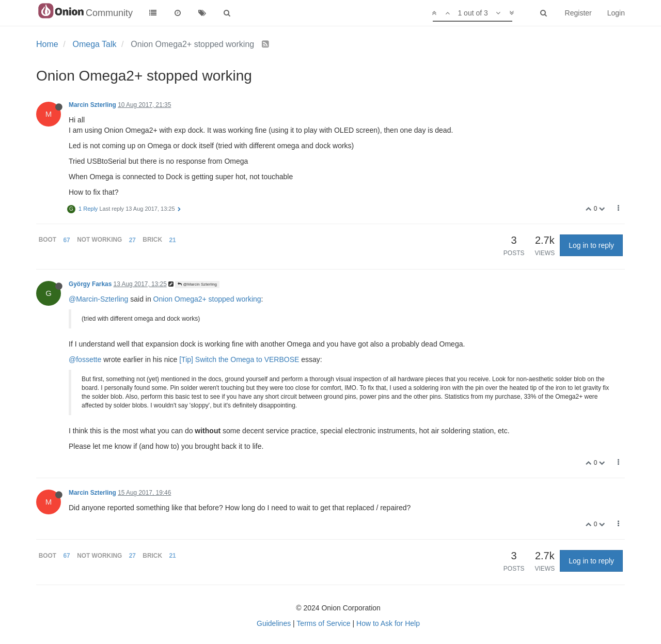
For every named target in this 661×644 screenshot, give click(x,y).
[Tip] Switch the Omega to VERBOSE (239, 359)
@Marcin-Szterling (98, 299)
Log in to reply (591, 245)
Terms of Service (323, 623)
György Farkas (90, 284)
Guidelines (274, 623)
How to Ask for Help (388, 623)
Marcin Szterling (92, 105)
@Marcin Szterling (197, 284)
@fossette (85, 359)
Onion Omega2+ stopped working (207, 299)
